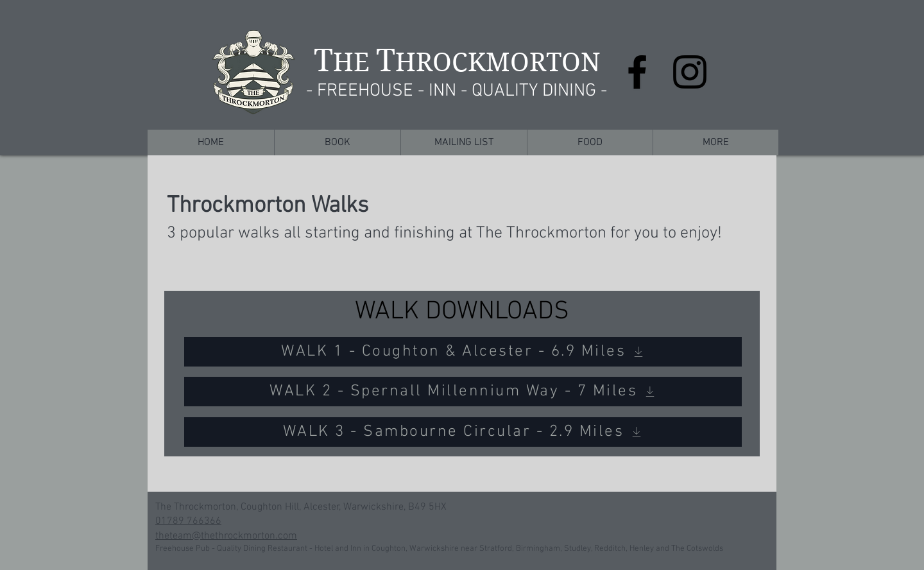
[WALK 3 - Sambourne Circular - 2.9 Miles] (463, 432)
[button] (337, 142)
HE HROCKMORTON (457, 62)
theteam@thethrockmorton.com (226, 536)
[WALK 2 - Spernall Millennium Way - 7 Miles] (463, 392)
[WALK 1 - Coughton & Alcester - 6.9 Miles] (463, 352)
